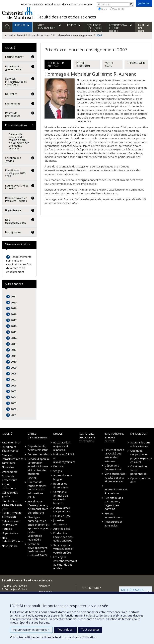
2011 (14, 356)
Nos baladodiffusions (16, 221)
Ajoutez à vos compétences (62, 510)
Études (58, 434)
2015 (14, 332)
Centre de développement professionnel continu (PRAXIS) (37, 550)
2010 (14, 362)
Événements (13, 103)
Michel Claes (109, 64)
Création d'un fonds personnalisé (139, 470)
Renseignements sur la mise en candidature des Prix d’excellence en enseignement (19, 264)
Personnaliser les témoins (31, 630)
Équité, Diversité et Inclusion (17, 187)
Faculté (21, 35)
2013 (14, 344)
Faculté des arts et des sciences (67, 17)
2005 (14, 391)
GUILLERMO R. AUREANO (56, 64)
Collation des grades (13, 159)
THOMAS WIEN (136, 63)
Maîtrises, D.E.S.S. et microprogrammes (64, 458)
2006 (14, 385)
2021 (14, 296)
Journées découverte (60, 522)
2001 (14, 415)
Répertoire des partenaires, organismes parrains (114, 503)
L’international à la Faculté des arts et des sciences (114, 455)
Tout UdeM (117, 9)
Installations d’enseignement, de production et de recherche (38, 507)
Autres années (14, 284)
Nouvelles (11, 94)
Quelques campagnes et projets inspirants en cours (141, 456)
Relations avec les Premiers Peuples (16, 199)
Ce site (103, 9)
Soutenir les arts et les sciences (140, 444)
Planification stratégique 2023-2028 (16, 173)
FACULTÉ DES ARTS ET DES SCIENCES (132, 591)
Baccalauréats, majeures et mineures (62, 446)
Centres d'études (38, 454)
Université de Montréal (17, 13)
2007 (14, 379)
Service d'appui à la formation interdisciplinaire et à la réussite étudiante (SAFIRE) (38, 468)
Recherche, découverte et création (87, 437)
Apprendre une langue (63, 477)
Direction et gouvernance (13, 68)
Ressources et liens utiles (113, 524)
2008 (14, 373)
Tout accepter (90, 629)
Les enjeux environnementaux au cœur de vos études (64, 563)
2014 (14, 338)
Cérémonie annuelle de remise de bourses (61, 497)
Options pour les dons (140, 480)
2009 (14, 368)
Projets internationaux (114, 515)
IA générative (13, 210)
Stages (58, 471)
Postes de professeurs (13, 114)
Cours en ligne (62, 516)
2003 (14, 403)
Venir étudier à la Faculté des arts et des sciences (115, 477)
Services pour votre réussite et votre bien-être (63, 549)
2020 (14, 302)
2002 (14, 409)
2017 (14, 320)
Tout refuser (65, 629)
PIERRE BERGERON (83, 64)
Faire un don (139, 434)
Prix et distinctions (39, 35)
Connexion (85, 5)
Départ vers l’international (113, 467)
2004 (14, 397)
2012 (14, 350)
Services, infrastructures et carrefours (16, 82)
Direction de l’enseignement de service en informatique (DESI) (37, 489)
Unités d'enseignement (38, 436)
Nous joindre (13, 232)
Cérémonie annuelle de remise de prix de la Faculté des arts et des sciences (19, 141)
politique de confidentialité (41, 637)
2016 (14, 326)
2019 (14, 308)
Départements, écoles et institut (38, 448)
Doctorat (59, 466)
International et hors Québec (114, 437)
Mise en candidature (18, 244)
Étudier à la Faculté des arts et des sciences (63, 537)
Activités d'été (62, 529)
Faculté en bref (14, 57)
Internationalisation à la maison (115, 491)
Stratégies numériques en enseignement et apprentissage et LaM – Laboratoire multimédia (38, 528)
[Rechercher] (131, 5)
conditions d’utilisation (82, 637)
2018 (14, 314)
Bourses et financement (61, 485)
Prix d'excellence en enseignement (73, 35)
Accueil (9, 35)
